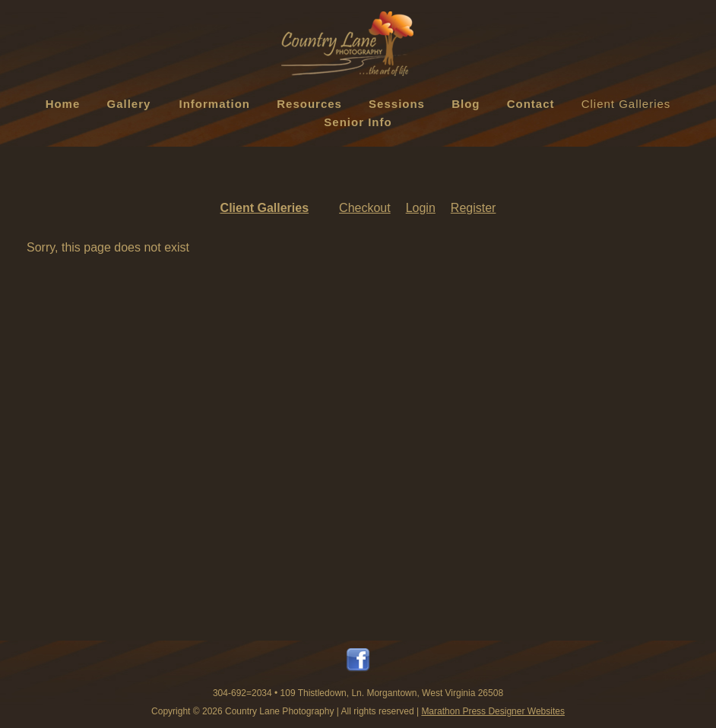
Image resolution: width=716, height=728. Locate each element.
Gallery (129, 104)
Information (215, 104)
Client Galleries (626, 104)
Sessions (397, 104)
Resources (309, 104)
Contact (531, 104)
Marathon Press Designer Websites (493, 711)
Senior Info (358, 122)
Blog (466, 104)
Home (63, 104)
